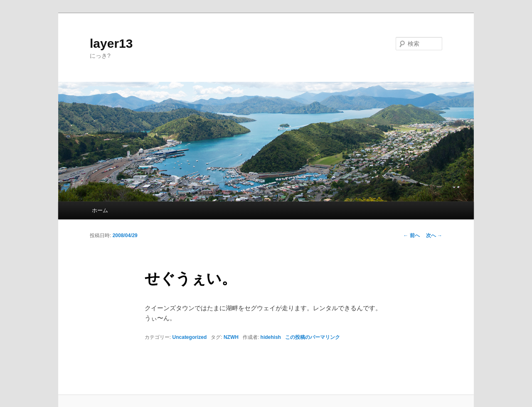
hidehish (271, 337)
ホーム (100, 210)
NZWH (231, 337)
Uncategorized (190, 337)
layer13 (111, 43)
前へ (411, 235)
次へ (434, 235)
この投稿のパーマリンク (313, 337)
